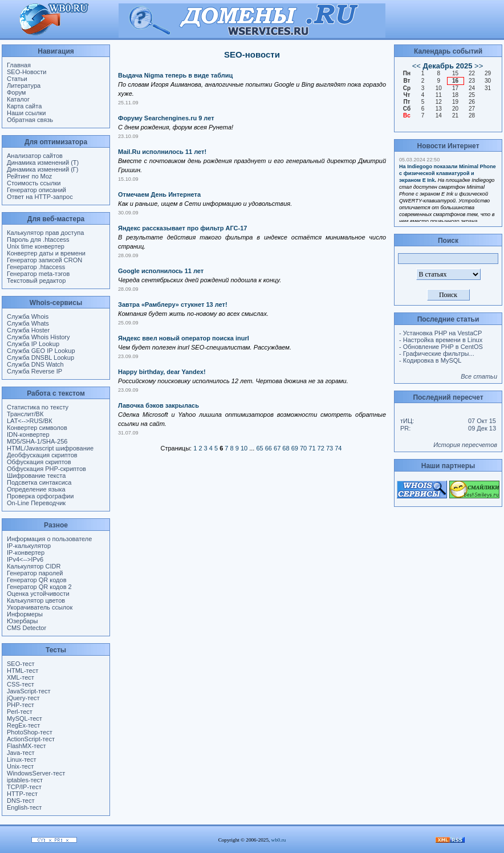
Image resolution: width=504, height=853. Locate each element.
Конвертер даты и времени (46, 253)
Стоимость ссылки (34, 183)
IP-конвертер (26, 553)
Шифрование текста (36, 476)
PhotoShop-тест (30, 732)
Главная (19, 65)
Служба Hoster (28, 330)
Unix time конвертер (36, 246)
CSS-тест (21, 684)
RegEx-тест (23, 725)
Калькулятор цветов (36, 600)
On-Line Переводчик (36, 503)
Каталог (18, 99)
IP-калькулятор (29, 546)
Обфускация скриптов (39, 462)
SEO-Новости (27, 72)
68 (286, 448)
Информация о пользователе (49, 539)
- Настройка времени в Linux (441, 340)
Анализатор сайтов (35, 156)
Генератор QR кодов (36, 580)
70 (303, 448)
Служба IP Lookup (33, 344)
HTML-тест (23, 671)
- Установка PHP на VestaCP (440, 333)
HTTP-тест (22, 794)
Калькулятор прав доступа (45, 233)
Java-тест (21, 753)
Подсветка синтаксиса (39, 482)
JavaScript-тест (29, 691)
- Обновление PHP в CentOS (441, 347)
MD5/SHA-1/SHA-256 (37, 441)
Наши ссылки (26, 113)
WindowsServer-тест (36, 773)
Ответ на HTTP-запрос (40, 197)
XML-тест (21, 677)
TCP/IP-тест (24, 787)
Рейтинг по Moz (29, 176)
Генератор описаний (36, 190)
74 (338, 448)
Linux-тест (22, 759)
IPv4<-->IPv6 (25, 559)
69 (295, 448)
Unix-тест (20, 766)
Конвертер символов (37, 428)
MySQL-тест (25, 718)
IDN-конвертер (28, 434)
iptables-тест (25, 780)
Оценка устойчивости (38, 594)
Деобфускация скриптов (42, 455)
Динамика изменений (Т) (43, 163)
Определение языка (36, 489)
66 (269, 448)
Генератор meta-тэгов (38, 274)
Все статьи (479, 376)
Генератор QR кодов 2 (39, 587)
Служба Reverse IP (34, 371)
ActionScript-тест (31, 739)
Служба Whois (28, 316)
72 (321, 448)
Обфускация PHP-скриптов (46, 469)
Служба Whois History (38, 337)
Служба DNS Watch (35, 364)
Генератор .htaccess (36, 267)
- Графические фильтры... (437, 354)
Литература (24, 86)
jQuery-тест (23, 698)
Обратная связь (30, 120)
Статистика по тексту (38, 407)
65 (259, 448)
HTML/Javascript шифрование (50, 448)
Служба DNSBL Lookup (40, 358)
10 (244, 448)
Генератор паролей (35, 573)
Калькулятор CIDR (34, 566)
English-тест (24, 807)
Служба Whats (28, 323)
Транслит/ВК (25, 414)
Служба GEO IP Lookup (41, 351)
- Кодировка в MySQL (430, 360)
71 (312, 448)
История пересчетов (465, 445)
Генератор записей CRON (44, 260)
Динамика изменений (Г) (43, 169)
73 (330, 448)
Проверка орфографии (40, 496)
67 (277, 448)
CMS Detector (27, 628)
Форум (16, 92)
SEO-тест (21, 664)
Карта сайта (24, 106)
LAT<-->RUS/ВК (30, 421)
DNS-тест (21, 801)
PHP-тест (21, 705)
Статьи (17, 79)
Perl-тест (20, 712)
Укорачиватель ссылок (40, 607)
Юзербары (22, 621)
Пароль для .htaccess (38, 239)
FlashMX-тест (27, 746)
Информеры (25, 614)
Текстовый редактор (36, 281)
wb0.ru (279, 840)
